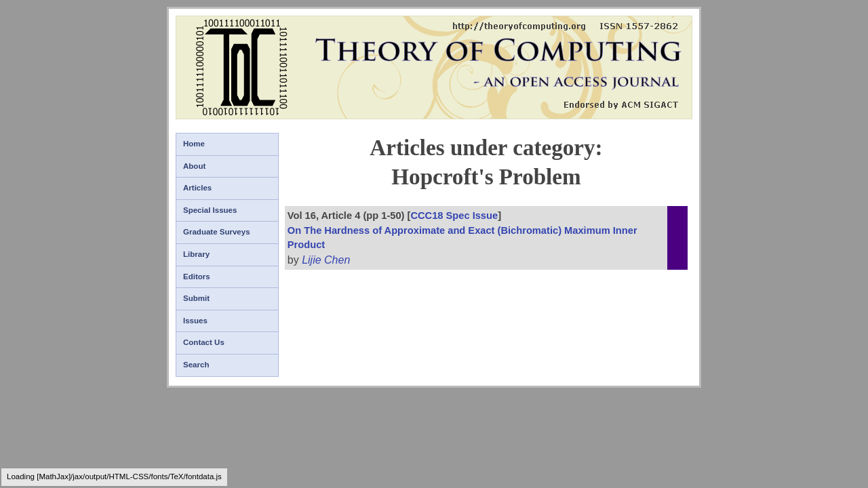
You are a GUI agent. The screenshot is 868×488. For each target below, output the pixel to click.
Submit (196, 298)
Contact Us (204, 342)
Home (194, 144)
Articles (197, 188)
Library (196, 254)
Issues (195, 321)
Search (196, 365)
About (194, 166)
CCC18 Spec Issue (454, 216)
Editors (197, 277)
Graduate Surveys (217, 232)
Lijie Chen (326, 260)
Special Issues (210, 210)
